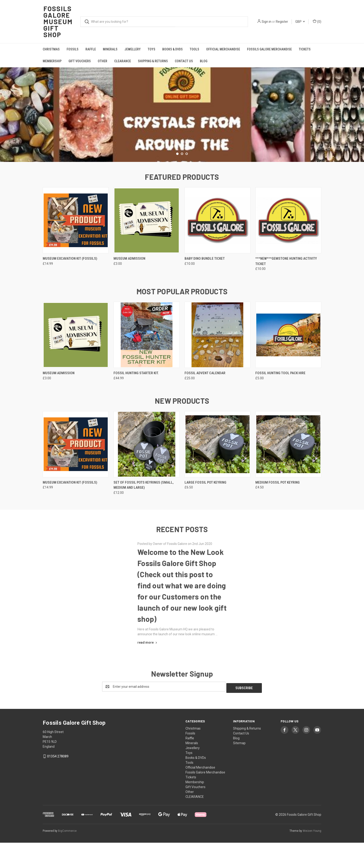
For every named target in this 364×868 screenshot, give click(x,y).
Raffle (91, 49)
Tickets (305, 49)
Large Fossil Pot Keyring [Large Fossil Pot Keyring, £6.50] (205, 509)
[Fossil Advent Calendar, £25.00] (218, 362)
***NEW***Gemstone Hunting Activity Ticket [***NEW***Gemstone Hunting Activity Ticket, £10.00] (286, 288)
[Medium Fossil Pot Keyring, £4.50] (288, 471)
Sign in (266, 22)
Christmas (51, 49)
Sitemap (239, 768)
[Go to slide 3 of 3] (187, 180)
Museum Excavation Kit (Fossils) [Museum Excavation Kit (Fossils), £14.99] (70, 285)
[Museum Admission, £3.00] (146, 247)
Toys (151, 49)
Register (282, 22)
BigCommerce (67, 856)
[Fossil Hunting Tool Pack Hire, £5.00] (288, 362)
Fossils (73, 49)
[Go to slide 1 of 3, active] (177, 180)
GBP (300, 22)
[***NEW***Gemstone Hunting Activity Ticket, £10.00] (288, 247)
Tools (194, 49)
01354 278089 (58, 782)
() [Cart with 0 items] (317, 21)
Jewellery (133, 49)
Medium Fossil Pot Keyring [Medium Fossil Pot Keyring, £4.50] (278, 509)
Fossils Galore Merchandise (269, 49)
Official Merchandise (223, 49)
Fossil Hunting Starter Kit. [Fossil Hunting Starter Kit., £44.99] (136, 400)
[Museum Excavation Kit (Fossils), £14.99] (76, 247)
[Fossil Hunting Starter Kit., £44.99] (146, 362)
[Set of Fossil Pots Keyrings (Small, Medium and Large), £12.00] (146, 471)
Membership (52, 61)
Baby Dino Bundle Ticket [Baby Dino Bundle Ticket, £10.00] (205, 285)
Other (102, 61)
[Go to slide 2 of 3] (182, 180)
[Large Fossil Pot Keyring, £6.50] (218, 471)
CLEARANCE (123, 61)
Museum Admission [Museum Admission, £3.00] (129, 285)
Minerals (110, 49)
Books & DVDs (172, 49)
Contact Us (184, 61)
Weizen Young (312, 856)
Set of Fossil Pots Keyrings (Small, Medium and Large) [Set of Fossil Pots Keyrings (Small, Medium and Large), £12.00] (144, 512)
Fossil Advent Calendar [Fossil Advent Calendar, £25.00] (205, 400)
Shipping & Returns (153, 61)
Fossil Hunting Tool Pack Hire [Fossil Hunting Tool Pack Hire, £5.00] (280, 400)
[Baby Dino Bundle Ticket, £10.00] (218, 247)
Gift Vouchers (80, 61)
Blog (204, 61)
